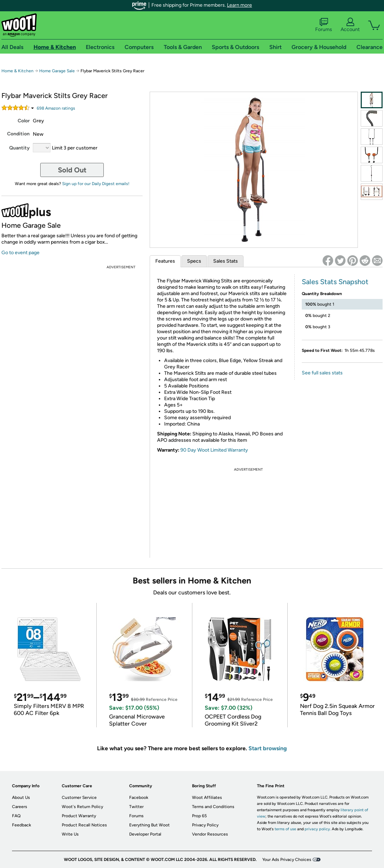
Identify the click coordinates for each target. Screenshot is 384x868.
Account (350, 25)
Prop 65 (199, 816)
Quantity (19, 148)
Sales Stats (226, 261)
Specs (194, 261)
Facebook (139, 797)
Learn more (239, 5)
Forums (324, 25)
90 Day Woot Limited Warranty (214, 450)
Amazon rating (56, 108)
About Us (21, 797)
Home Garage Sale (57, 71)
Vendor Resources (210, 834)
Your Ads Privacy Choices (287, 860)
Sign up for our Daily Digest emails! (96, 184)
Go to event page (20, 253)
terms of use (285, 829)
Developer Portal (145, 834)
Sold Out (72, 170)
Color (24, 121)
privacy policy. (318, 829)
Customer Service (79, 797)
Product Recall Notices (84, 825)
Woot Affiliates (207, 797)
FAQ (16, 816)
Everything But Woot (149, 825)
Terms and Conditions (213, 807)
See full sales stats (322, 373)
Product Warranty (79, 816)
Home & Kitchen (17, 71)
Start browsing (268, 748)
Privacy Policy (205, 825)
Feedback (22, 825)
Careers (20, 807)
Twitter (136, 807)
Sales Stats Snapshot (335, 282)
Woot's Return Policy (82, 807)
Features (165, 261)
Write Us (70, 834)
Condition (18, 134)
